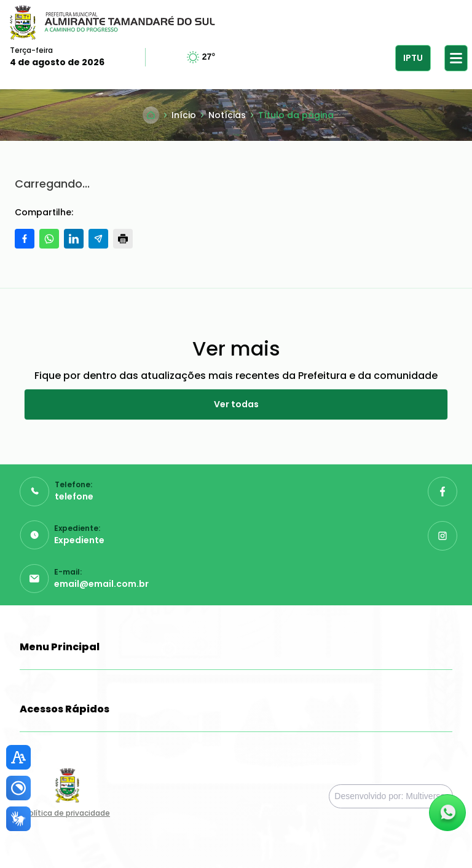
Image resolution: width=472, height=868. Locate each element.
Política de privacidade (67, 813)
